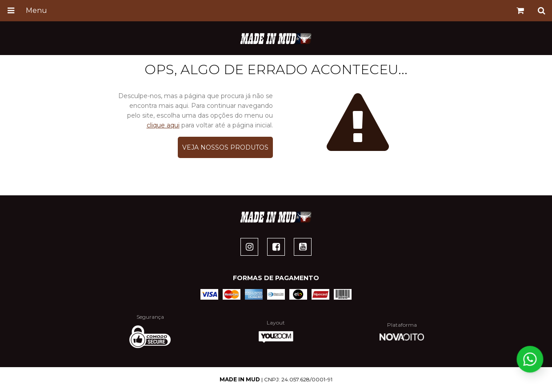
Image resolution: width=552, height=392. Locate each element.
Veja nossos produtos (225, 147)
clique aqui (163, 125)
